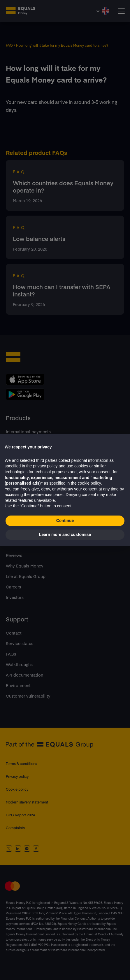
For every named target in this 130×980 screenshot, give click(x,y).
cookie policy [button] (89, 483)
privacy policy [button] (45, 466)
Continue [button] (65, 520)
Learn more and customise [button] (65, 534)
